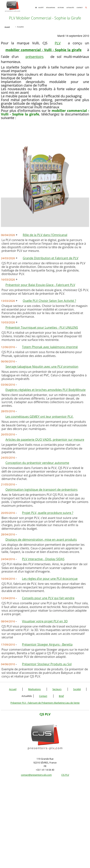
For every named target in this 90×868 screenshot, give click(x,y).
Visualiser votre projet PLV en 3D (45, 621)
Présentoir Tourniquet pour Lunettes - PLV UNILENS (42, 328)
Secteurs (57, 689)
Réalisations (34, 689)
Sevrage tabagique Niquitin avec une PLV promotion (42, 367)
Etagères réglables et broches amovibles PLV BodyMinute (45, 390)
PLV (58, 43)
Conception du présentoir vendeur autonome (37, 463)
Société (77, 689)
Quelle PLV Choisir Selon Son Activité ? (49, 301)
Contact (43, 696)
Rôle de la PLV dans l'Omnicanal (45, 235)
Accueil (13, 689)
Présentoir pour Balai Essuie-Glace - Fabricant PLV (40, 285)
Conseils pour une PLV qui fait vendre (48, 598)
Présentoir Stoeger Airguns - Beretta (47, 644)
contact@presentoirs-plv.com (36, 775)
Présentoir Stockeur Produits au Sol (47, 664)
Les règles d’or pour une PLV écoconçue (50, 579)
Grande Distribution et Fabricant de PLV (51, 258)
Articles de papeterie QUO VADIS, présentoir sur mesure (45, 440)
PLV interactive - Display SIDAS (43, 559)
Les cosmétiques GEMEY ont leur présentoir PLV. (39, 417)
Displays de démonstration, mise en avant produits (41, 540)
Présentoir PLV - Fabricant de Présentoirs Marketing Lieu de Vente (45, 703)
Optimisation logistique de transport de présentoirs (42, 490)
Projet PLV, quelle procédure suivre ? (48, 513)
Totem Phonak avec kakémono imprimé (50, 347)
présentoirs (35, 57)
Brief (61, 696)
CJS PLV (65, 775)
